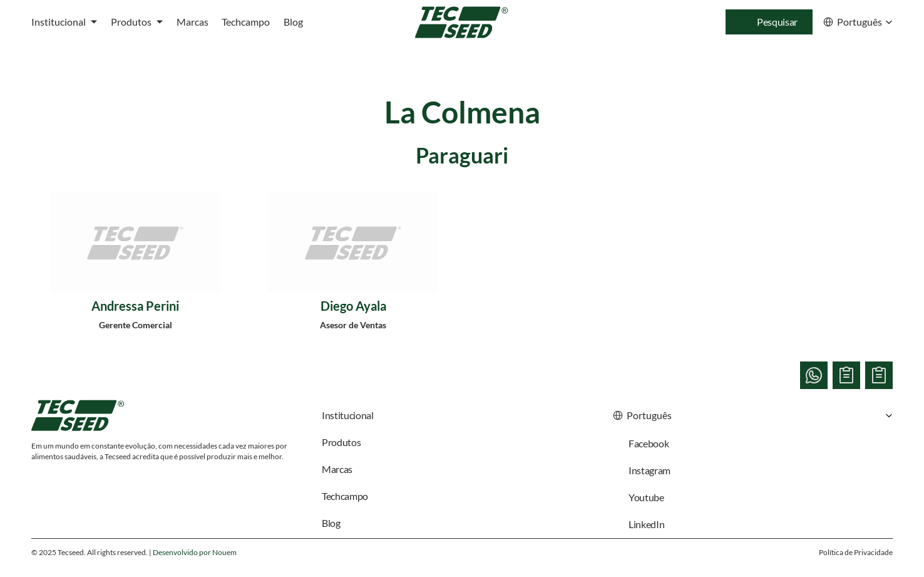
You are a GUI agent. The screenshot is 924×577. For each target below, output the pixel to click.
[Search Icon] (769, 22)
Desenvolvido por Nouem (195, 552)
